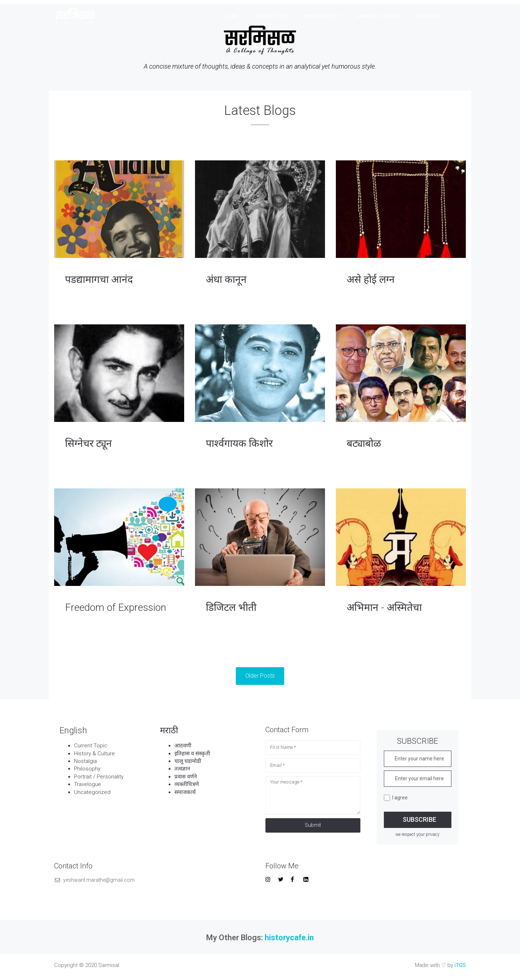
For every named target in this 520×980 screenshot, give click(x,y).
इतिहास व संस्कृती (193, 754)
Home (232, 16)
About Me (429, 16)
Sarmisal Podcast (379, 16)
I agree (396, 798)
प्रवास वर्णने (186, 777)
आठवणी (183, 746)
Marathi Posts (322, 16)
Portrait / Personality (99, 777)
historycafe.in (289, 938)
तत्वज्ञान (182, 769)
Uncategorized (92, 792)
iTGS (460, 965)
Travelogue (88, 784)
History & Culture (94, 754)
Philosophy (87, 769)
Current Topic (91, 746)
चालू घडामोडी (188, 761)
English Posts (271, 16)
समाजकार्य (185, 792)
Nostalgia (85, 761)
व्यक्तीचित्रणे (187, 784)
